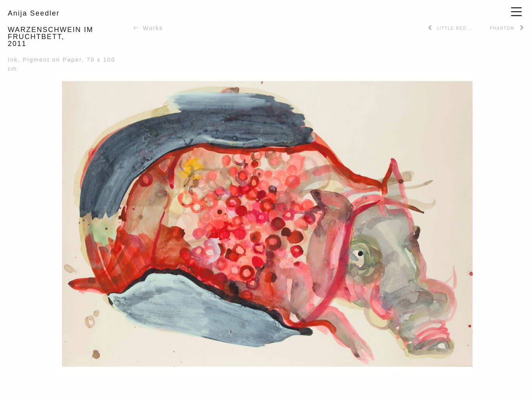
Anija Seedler (34, 13)
